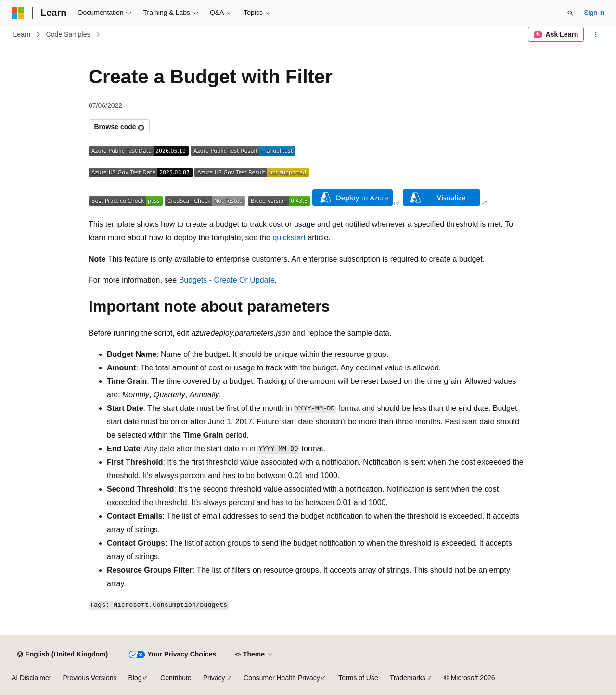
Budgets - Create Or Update (227, 280)
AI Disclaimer (31, 678)
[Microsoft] (18, 13)
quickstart (289, 238)
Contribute (176, 678)
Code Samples (68, 34)
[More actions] (596, 35)
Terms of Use (358, 678)
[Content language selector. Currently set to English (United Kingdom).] (63, 655)
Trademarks (408, 678)
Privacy (214, 678)
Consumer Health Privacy (282, 678)
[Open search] (570, 13)
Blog (135, 678)
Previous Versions (90, 678)
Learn (22, 34)
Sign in (594, 13)
